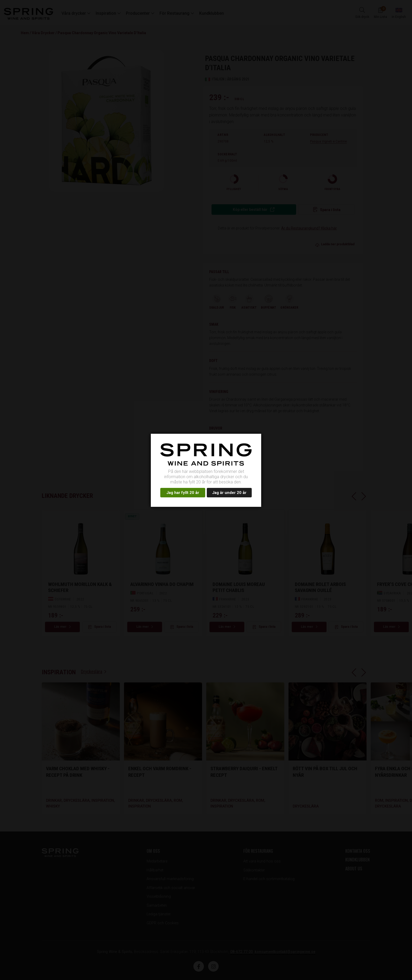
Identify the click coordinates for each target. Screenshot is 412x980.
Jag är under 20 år (229, 493)
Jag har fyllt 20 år (183, 493)
